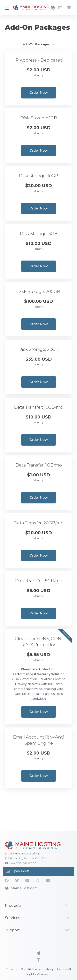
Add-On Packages (39, 44)
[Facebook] (7, 880)
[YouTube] (48, 880)
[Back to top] (39, 960)
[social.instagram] (38, 880)
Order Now (38, 93)
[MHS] (39, 953)
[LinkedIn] (27, 880)
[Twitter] (17, 880)
